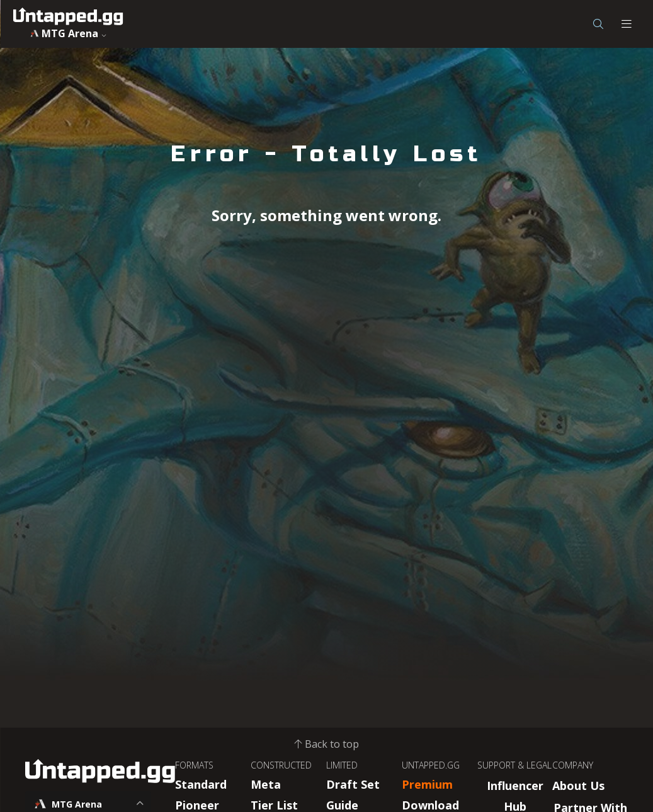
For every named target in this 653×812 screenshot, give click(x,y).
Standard (201, 784)
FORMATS (194, 765)
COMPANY (573, 765)
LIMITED (342, 765)
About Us (578, 786)
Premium (427, 784)
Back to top (327, 744)
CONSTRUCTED (281, 765)
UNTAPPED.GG (431, 765)
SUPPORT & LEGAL (514, 765)
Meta (266, 784)
